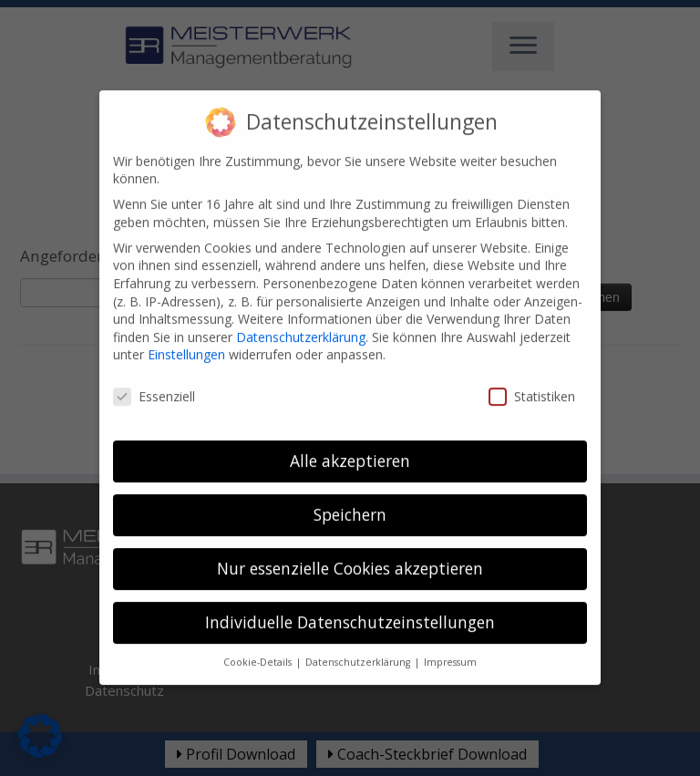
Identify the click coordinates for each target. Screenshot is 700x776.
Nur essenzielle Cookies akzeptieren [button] (350, 552)
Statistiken (532, 380)
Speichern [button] (350, 498)
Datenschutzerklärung (301, 321)
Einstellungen (186, 338)
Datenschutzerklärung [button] (359, 646)
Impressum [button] (450, 646)
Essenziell (154, 380)
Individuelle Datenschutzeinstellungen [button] (350, 605)
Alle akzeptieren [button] (350, 444)
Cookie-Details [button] (259, 646)
